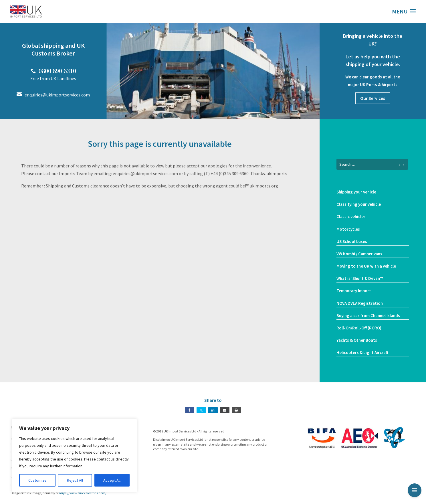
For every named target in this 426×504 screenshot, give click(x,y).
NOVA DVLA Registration (360, 303)
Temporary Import (354, 291)
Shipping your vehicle (356, 192)
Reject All (75, 480)
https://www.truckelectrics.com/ (83, 493)
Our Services (373, 98)
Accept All (112, 480)
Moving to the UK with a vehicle (366, 266)
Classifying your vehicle (359, 204)
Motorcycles (348, 229)
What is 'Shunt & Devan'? (360, 278)
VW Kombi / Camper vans (359, 254)
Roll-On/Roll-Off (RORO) (359, 328)
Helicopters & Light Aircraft (362, 352)
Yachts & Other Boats (357, 340)
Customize (37, 480)
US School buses (352, 241)
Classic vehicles (351, 217)
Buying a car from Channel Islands (368, 316)
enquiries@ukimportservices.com (53, 95)
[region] (74, 456)
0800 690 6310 (53, 71)
